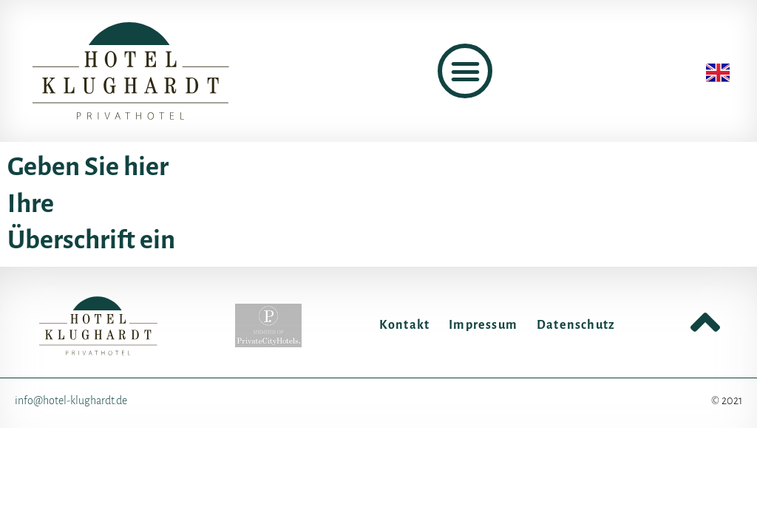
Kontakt (404, 325)
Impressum (483, 325)
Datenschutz (576, 325)
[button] (465, 71)
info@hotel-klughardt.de (71, 400)
